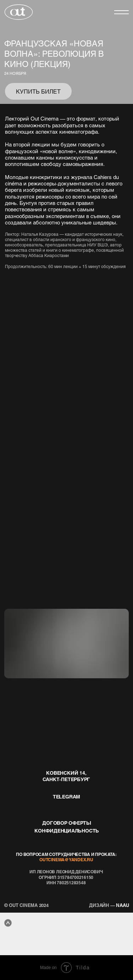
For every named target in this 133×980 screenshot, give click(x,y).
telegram (66, 796)
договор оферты (67, 823)
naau (109, 905)
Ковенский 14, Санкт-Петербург (66, 776)
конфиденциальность (67, 830)
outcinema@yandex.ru (66, 860)
